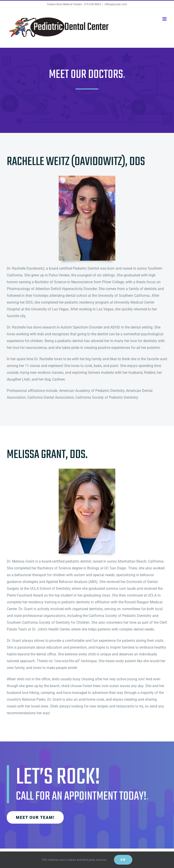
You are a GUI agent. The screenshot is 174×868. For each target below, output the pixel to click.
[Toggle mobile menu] (165, 19)
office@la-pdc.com (116, 4)
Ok (123, 860)
